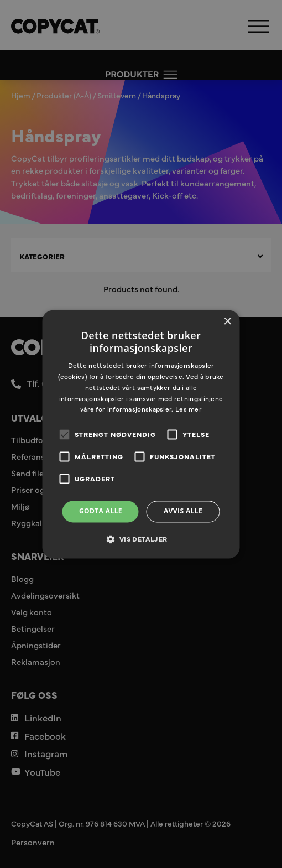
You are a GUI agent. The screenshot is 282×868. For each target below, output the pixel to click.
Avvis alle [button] (183, 511)
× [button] (228, 322)
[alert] (141, 434)
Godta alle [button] (101, 511)
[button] (141, 539)
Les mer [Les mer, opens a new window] (189, 409)
